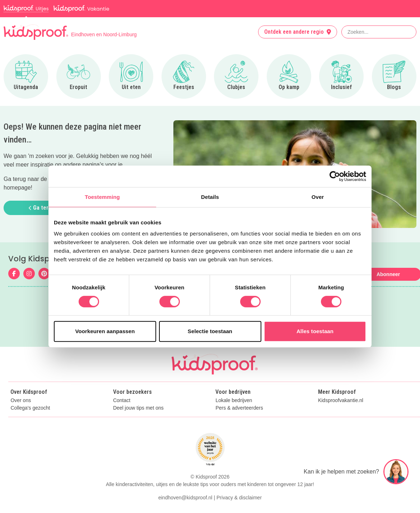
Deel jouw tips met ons (138, 408)
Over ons (21, 400)
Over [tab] (318, 197)
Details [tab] (210, 197)
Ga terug (42, 208)
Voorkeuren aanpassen (105, 331)
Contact (122, 400)
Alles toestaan (315, 331)
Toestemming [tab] (102, 197)
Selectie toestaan (210, 331)
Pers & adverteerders (239, 408)
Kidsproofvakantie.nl (341, 400)
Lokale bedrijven (234, 400)
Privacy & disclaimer (239, 498)
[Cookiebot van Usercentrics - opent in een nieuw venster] (335, 176)
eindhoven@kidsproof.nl (185, 498)
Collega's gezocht (30, 408)
